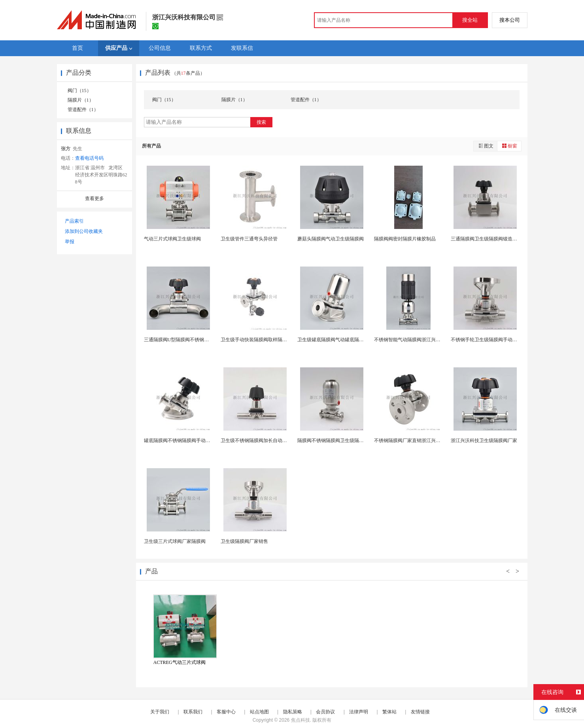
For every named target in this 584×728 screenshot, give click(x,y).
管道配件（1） (83, 110)
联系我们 (193, 712)
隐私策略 (293, 712)
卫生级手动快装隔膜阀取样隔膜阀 (256, 340)
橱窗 (509, 146)
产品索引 (74, 221)
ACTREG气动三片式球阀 (180, 662)
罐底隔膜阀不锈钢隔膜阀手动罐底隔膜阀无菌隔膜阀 (198, 441)
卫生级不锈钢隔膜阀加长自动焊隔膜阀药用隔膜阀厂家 (278, 441)
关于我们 (160, 712)
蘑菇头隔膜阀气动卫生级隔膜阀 (331, 239)
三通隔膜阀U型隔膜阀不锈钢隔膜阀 (181, 340)
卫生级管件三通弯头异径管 (249, 239)
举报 (70, 242)
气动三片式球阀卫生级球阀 (172, 239)
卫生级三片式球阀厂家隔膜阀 (175, 541)
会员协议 (325, 712)
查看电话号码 (89, 158)
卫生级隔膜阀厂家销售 (244, 541)
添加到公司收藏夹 (84, 231)
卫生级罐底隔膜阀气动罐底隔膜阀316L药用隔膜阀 (350, 340)
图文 (486, 146)
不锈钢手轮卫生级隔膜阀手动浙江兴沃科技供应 (501, 340)
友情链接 (420, 712)
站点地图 (259, 712)
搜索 (261, 122)
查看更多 (94, 199)
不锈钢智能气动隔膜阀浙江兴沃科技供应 (417, 340)
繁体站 (389, 712)
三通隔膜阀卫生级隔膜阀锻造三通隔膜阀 (493, 239)
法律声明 (359, 712)
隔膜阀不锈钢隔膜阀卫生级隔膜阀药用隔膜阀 (345, 441)
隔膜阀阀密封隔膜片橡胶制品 (405, 239)
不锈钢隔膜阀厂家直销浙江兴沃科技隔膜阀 (419, 441)
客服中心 (226, 712)
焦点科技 (301, 720)
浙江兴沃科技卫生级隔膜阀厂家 (484, 441)
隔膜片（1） (81, 100)
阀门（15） (79, 91)
